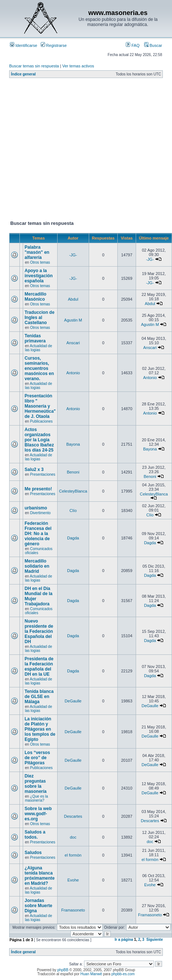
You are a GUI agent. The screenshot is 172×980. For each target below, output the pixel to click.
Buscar (153, 45)
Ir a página (124, 940)
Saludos (33, 853)
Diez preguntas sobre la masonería (36, 784)
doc (73, 837)
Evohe (73, 880)
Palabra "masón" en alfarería (37, 252)
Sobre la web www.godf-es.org (38, 814)
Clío (73, 511)
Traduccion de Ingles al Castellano (39, 318)
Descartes (73, 816)
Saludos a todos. (35, 835)
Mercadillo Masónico (35, 297)
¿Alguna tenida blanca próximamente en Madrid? (40, 876)
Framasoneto (73, 910)
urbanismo (36, 508)
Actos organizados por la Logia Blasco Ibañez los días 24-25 (39, 440)
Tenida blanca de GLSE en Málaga (39, 697)
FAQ (133, 45)
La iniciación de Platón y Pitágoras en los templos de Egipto (40, 729)
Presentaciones (43, 474)
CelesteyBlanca (73, 491)
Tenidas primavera (35, 338)
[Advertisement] (69, 151)
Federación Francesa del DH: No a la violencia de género (38, 534)
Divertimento (40, 513)
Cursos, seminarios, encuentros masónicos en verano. (39, 368)
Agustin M (73, 320)
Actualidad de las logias (39, 348)
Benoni (73, 472)
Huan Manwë (91, 974)
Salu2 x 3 (34, 469)
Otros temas (40, 262)
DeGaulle (73, 701)
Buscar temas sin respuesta (34, 66)
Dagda (73, 538)
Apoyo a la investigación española (39, 276)
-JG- (73, 255)
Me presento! (38, 489)
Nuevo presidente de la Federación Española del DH (39, 631)
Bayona (73, 444)
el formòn (73, 855)
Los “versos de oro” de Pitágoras (37, 758)
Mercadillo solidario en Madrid (37, 566)
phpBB (63, 970)
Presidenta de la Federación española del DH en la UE (39, 667)
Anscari (73, 343)
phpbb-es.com (123, 974)
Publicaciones (41, 421)
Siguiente (155, 940)
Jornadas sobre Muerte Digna (38, 906)
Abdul (73, 299)
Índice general (23, 74)
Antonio (73, 373)
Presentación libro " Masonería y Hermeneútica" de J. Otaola (40, 406)
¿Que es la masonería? (36, 798)
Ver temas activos (78, 66)
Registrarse (54, 45)
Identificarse (23, 45)
